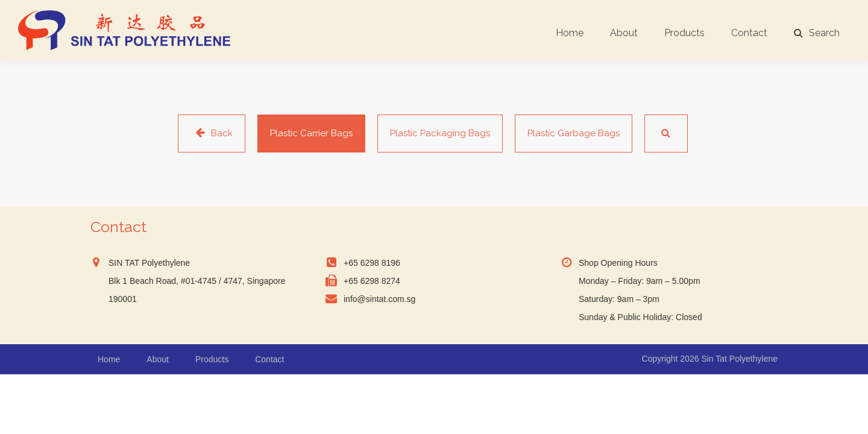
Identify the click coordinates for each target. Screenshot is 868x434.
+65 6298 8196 (372, 263)
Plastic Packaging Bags (440, 133)
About (624, 33)
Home (570, 33)
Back (212, 133)
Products (684, 33)
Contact (749, 33)
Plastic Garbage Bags (574, 133)
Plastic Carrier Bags (311, 133)
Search (817, 33)
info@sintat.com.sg (379, 299)
